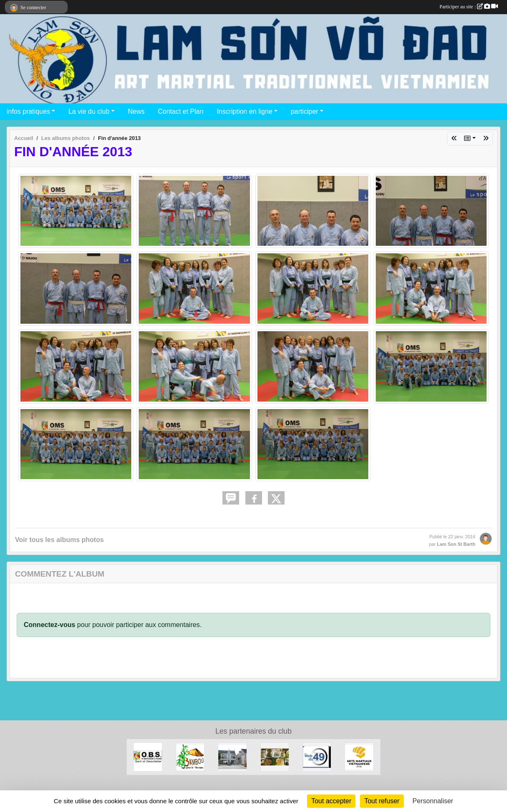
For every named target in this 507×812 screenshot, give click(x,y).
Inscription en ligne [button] (244, 111)
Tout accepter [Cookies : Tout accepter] (331, 801)
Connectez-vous (50, 625)
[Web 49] (317, 756)
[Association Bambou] (190, 756)
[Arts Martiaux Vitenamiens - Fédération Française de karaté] (359, 756)
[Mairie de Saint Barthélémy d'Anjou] (232, 756)
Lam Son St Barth (456, 544)
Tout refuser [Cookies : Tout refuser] (382, 801)
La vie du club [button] (89, 111)
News (136, 111)
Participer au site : (469, 7)
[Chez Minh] (275, 756)
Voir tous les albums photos (59, 540)
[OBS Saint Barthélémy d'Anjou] (148, 756)
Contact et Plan (181, 111)
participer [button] (305, 111)
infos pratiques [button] (28, 111)
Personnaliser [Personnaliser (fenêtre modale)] (433, 801)
